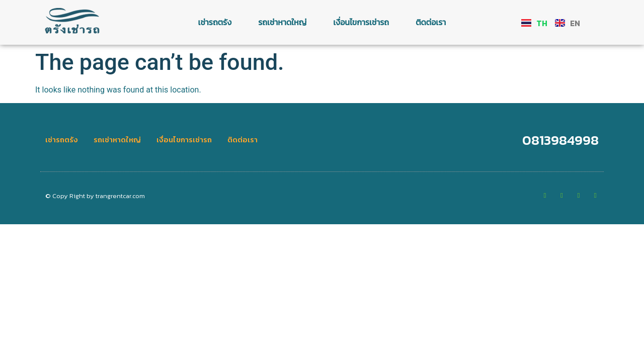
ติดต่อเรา (431, 22)
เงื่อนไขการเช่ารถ (361, 22)
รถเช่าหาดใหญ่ (282, 22)
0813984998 (560, 140)
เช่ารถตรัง (215, 22)
